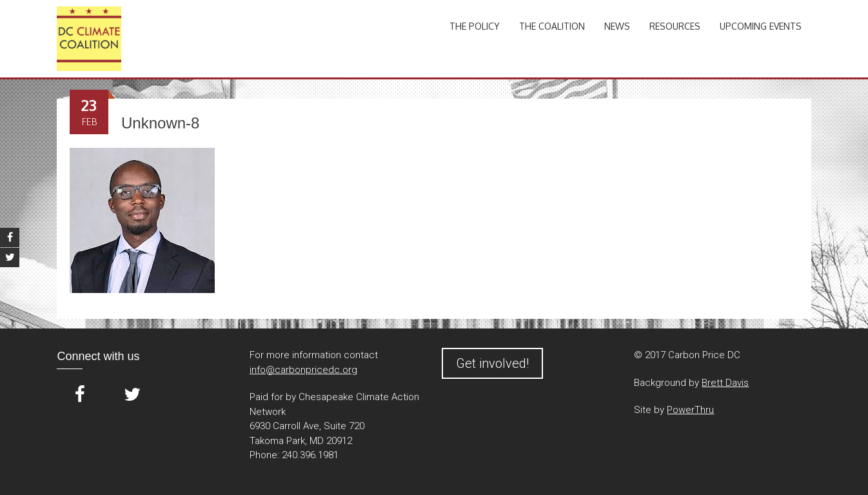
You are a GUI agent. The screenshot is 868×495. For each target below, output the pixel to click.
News (617, 26)
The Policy (475, 26)
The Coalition (552, 26)
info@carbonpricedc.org (303, 370)
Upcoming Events (761, 26)
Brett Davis (725, 383)
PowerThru (690, 410)
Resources (675, 26)
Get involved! (492, 363)
